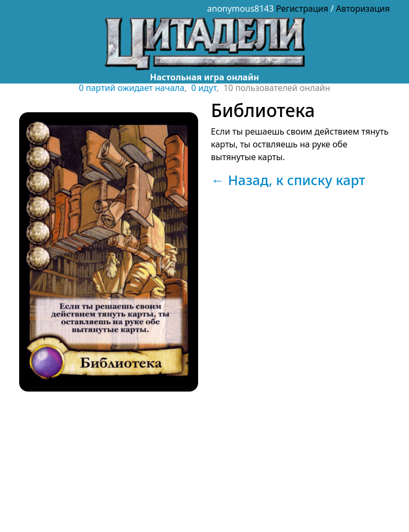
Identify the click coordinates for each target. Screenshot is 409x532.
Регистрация (302, 9)
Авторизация (363, 9)
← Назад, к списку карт (288, 180)
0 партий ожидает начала (132, 88)
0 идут (204, 88)
